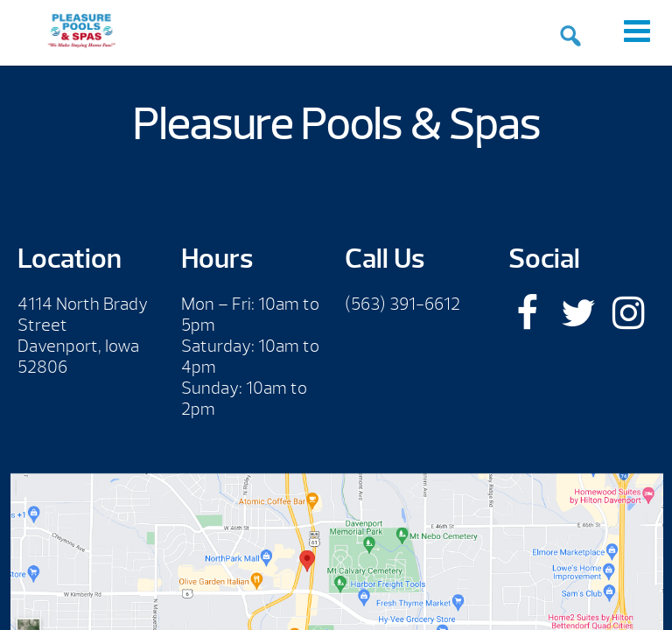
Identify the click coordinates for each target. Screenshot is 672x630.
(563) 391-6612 (402, 304)
